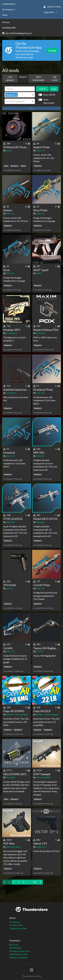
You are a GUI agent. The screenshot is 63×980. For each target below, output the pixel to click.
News (5, 15)
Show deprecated (49, 101)
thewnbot (11, 777)
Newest (23, 77)
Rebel (9, 150)
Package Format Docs (20, 951)
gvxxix (10, 588)
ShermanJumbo (43, 777)
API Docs (14, 945)
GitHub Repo (15, 948)
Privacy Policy (16, 925)
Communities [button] (8, 4)
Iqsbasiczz (41, 333)
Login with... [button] (49, 12)
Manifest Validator (18, 958)
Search (42, 89)
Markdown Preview (18, 954)
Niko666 (40, 456)
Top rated (55, 78)
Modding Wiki (9, 28)
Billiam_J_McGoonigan (17, 714)
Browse (6, 22)
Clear (54, 89)
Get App (52, 50)
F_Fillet (40, 651)
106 (35, 882)
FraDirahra (12, 333)
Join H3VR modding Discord (17, 33)
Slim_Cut (40, 150)
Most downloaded (38, 78)
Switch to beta (52, 7)
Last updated (10, 78)
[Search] (20, 89)
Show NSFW (49, 95)
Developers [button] (8, 9)
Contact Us (14, 922)
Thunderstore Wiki (18, 928)
